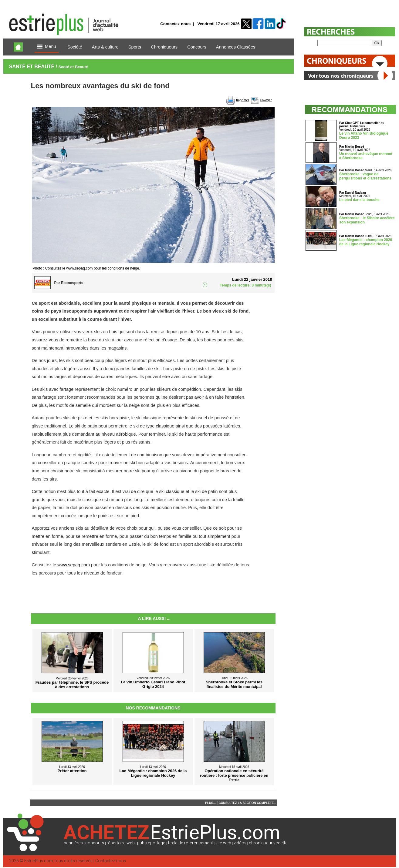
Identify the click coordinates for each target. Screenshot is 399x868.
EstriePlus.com (39, 861)
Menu (47, 47)
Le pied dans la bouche (359, 200)
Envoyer (266, 100)
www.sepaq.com (74, 565)
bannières (73, 843)
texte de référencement (191, 843)
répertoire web (121, 843)
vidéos (240, 843)
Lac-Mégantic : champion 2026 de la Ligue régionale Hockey (366, 242)
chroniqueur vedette (268, 843)
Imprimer (243, 100)
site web (223, 843)
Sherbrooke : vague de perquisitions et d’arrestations (365, 176)
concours (95, 843)
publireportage (151, 843)
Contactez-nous (175, 24)
